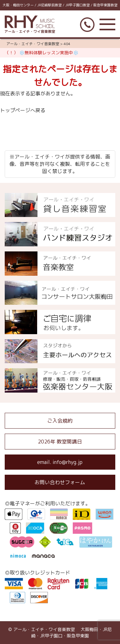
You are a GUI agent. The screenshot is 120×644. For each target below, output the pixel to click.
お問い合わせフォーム (60, 482)
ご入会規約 (60, 421)
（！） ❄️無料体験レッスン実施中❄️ (42, 53)
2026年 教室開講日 (60, 442)
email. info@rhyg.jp (60, 462)
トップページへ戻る (23, 110)
